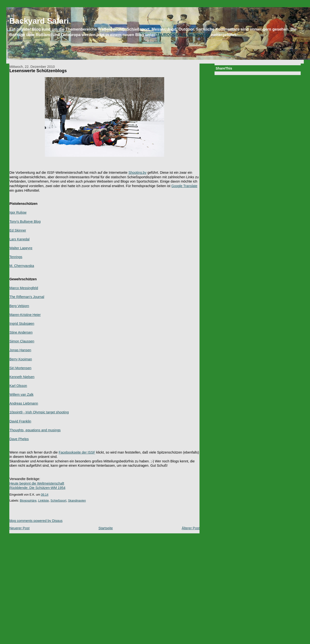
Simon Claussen (22, 341)
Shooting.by (137, 173)
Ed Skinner (18, 230)
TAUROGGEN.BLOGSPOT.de (183, 35)
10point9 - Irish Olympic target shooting (39, 412)
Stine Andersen (21, 332)
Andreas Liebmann (24, 403)
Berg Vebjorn (19, 306)
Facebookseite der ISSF (77, 452)
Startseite (105, 528)
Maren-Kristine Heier (25, 315)
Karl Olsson (18, 386)
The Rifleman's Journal (27, 297)
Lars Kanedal (19, 239)
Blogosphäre (28, 501)
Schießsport (58, 501)
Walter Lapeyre (21, 248)
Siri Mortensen (20, 368)
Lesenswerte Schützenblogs (38, 71)
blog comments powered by (36, 521)
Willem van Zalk (21, 395)
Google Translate (184, 186)
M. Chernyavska (22, 266)
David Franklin (20, 421)
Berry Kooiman (21, 359)
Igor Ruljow (18, 212)
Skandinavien (77, 501)
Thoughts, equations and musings (35, 430)
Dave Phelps (19, 439)
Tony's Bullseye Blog (25, 222)
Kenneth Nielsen (22, 377)
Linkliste (44, 501)
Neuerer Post (19, 528)
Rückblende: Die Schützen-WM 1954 (37, 488)
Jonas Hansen (20, 350)
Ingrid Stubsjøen (22, 324)
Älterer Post (191, 528)
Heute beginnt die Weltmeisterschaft (37, 483)
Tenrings (16, 257)
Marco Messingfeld (24, 288)
